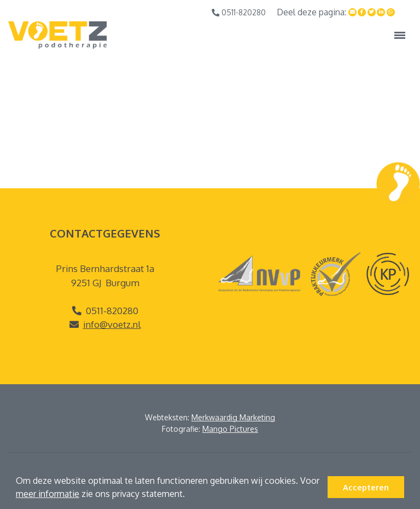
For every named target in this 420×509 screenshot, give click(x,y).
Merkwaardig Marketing (233, 417)
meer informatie (48, 494)
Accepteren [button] (366, 487)
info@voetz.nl (112, 324)
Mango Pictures (230, 429)
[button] (189, 495)
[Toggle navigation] (400, 35)
